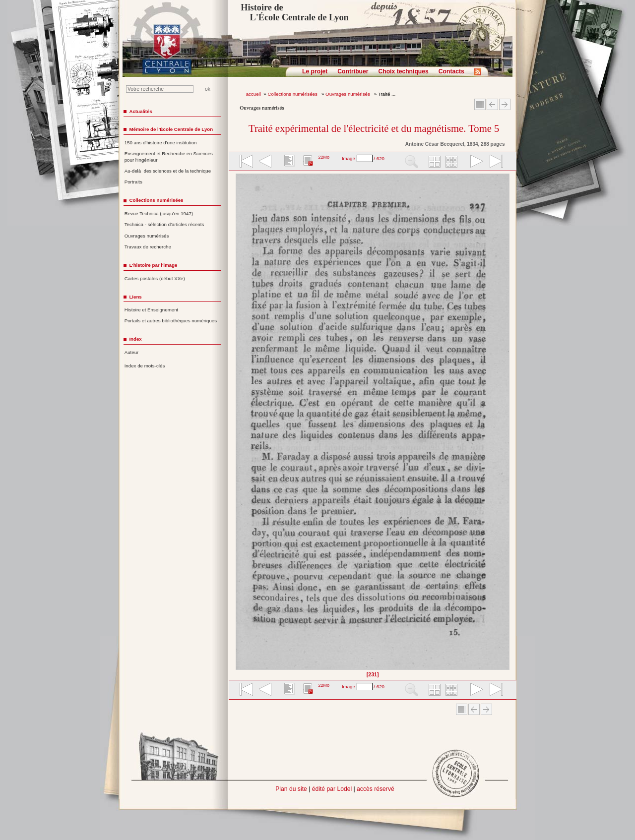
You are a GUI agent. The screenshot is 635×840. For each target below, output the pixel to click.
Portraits (133, 182)
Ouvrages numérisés (348, 94)
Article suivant (505, 104)
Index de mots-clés (145, 366)
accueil (254, 94)
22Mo (324, 157)
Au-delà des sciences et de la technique (168, 171)
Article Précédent (492, 104)
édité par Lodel (332, 789)
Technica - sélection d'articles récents (164, 224)
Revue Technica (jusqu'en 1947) (159, 213)
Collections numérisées (293, 94)
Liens (135, 297)
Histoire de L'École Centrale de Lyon (294, 12)
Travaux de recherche (148, 247)
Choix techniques (403, 71)
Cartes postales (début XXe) (155, 278)
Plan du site (291, 789)
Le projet (315, 71)
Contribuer (353, 71)
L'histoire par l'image (153, 265)
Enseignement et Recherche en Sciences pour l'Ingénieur (169, 157)
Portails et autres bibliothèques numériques (171, 321)
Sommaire (480, 104)
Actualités (140, 111)
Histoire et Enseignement (152, 310)
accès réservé (376, 789)
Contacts (451, 71)
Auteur (132, 352)
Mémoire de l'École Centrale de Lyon (171, 129)
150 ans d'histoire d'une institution (161, 143)
